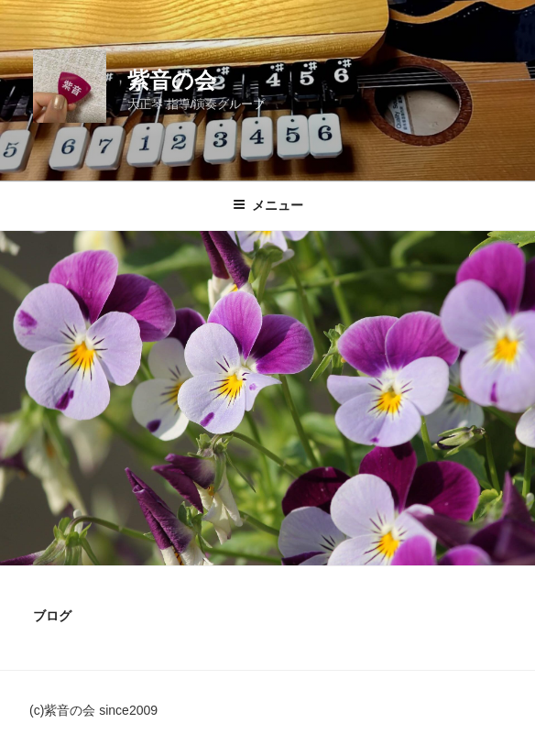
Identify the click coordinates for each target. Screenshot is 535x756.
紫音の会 (172, 80)
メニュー (268, 205)
